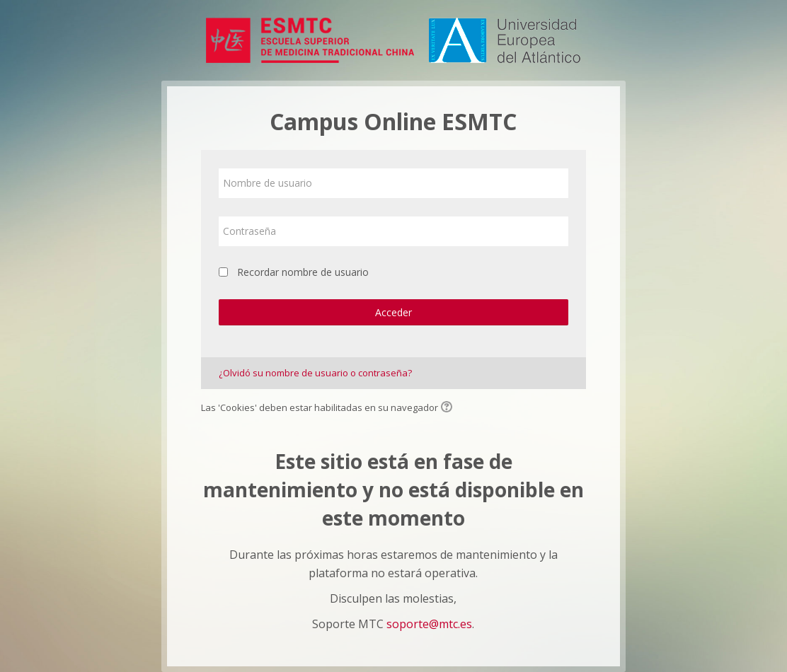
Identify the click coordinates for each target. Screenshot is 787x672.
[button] (449, 408)
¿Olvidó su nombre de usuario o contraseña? (315, 373)
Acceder (393, 312)
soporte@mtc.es (429, 624)
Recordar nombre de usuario (303, 272)
